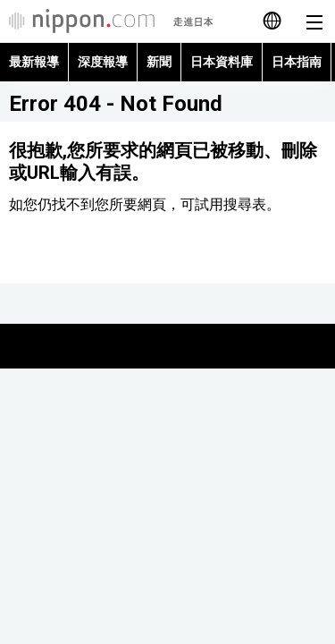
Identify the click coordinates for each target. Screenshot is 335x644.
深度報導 (103, 62)
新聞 (159, 62)
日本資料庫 (222, 62)
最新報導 (34, 62)
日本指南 (297, 62)
